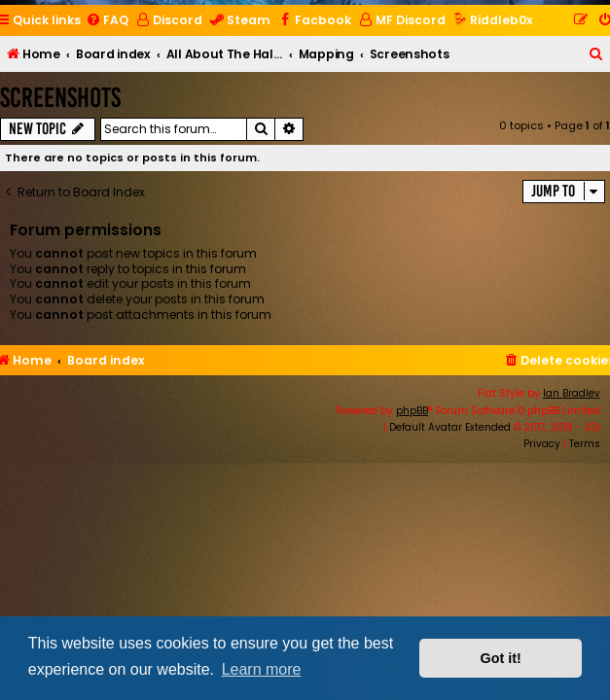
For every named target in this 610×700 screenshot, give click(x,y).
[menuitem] (107, 21)
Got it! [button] (501, 658)
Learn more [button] (262, 669)
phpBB (412, 411)
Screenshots (60, 98)
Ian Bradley (572, 393)
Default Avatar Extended (450, 427)
